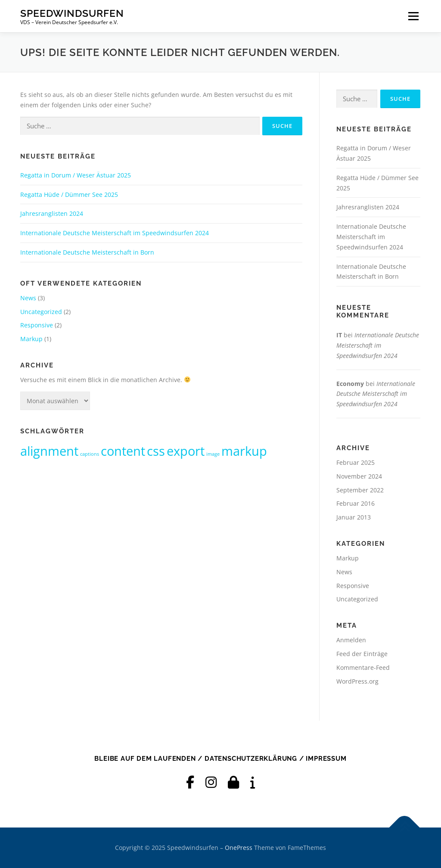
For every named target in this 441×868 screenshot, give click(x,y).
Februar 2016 (356, 503)
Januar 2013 (354, 517)
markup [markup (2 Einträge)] (244, 451)
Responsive (37, 325)
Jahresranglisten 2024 (52, 213)
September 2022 (360, 490)
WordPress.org (357, 681)
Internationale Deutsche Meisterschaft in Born (87, 252)
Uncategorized (41, 312)
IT (339, 335)
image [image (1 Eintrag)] (213, 454)
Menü (413, 16)
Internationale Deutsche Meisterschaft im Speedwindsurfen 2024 (115, 233)
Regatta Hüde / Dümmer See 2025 (69, 194)
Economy (350, 384)
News (28, 298)
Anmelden (351, 640)
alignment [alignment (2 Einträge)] (49, 451)
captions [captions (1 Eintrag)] (90, 454)
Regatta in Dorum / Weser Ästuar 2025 (76, 175)
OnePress (239, 848)
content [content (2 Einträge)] (123, 451)
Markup (31, 339)
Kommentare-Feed (363, 667)
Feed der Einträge (362, 654)
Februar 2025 (356, 462)
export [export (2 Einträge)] (186, 451)
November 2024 (359, 476)
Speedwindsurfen (72, 13)
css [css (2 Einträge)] (156, 451)
